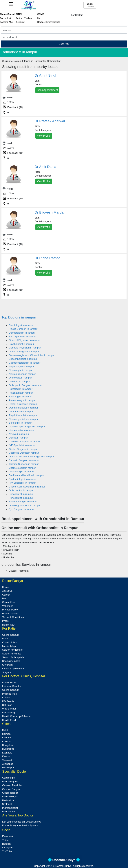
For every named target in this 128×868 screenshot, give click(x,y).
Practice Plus (9, 694)
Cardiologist (9, 778)
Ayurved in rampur (19, 434)
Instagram (8, 847)
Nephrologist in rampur (21, 366)
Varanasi (7, 760)
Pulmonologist (10, 808)
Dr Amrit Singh (46, 75)
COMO (6, 697)
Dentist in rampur (18, 438)
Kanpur (6, 756)
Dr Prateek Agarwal (50, 121)
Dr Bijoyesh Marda (49, 212)
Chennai (7, 738)
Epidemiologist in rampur (23, 479)
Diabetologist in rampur (22, 472)
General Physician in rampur (25, 340)
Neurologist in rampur (21, 370)
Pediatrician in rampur (21, 412)
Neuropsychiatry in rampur (23, 419)
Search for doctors (12, 650)
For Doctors (78, 15)
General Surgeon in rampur (24, 352)
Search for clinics (12, 654)
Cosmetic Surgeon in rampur (25, 442)
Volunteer (7, 606)
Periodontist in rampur (21, 498)
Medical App (9, 646)
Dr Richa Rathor (47, 258)
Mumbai (7, 734)
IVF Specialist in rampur (22, 445)
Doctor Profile (10, 683)
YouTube (7, 851)
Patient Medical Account (24, 18)
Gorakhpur (8, 768)
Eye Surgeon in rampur (22, 509)
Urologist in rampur (19, 382)
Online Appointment (13, 669)
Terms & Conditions (13, 617)
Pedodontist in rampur (21, 494)
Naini (5, 639)
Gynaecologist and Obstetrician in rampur (32, 355)
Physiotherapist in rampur (23, 415)
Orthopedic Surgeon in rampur (26, 385)
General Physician (12, 785)
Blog (5, 598)
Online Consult (10, 635)
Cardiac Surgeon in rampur (24, 464)
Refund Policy (10, 613)
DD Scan (7, 705)
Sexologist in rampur (20, 423)
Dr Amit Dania (45, 167)
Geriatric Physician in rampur (25, 348)
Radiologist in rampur (21, 396)
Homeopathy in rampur (21, 430)
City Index (8, 665)
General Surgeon (12, 789)
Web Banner (9, 709)
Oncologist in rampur (20, 378)
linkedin (6, 844)
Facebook (8, 836)
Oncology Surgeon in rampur (25, 505)
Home (6, 587)
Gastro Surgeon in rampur (23, 449)
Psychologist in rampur (21, 344)
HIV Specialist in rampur (22, 483)
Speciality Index (11, 661)
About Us (7, 591)
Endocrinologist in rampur (23, 359)
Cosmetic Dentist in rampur (24, 453)
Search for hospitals (13, 657)
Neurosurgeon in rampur (22, 374)
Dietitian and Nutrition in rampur (26, 475)
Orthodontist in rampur (21, 490)
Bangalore (8, 745)
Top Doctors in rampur (19, 317)
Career (6, 595)
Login (90, 5)
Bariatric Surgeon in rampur (24, 460)
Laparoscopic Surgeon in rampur (27, 426)
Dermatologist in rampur (22, 333)
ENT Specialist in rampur (23, 336)
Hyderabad (8, 749)
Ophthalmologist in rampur (23, 408)
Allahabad (8, 764)
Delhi (5, 730)
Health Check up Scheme (16, 716)
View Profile (44, 136)
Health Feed (9, 720)
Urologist (7, 804)
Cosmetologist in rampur (22, 468)
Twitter (6, 840)
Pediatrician (9, 800)
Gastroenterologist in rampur (25, 363)
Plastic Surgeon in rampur (23, 329)
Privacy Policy (10, 610)
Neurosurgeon (10, 782)
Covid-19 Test (10, 642)
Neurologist (9, 812)
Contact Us (8, 602)
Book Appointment (47, 90)
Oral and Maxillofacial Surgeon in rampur (31, 456)
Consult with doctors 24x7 (8, 18)
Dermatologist (10, 796)
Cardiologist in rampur (21, 325)
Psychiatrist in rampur (21, 393)
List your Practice (12, 686)
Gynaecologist (10, 793)
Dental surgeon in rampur (23, 404)
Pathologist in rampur (21, 389)
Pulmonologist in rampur (22, 400)
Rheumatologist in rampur (23, 502)
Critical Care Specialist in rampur (27, 487)
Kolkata (6, 741)
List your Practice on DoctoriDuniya (22, 822)
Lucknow (7, 753)
